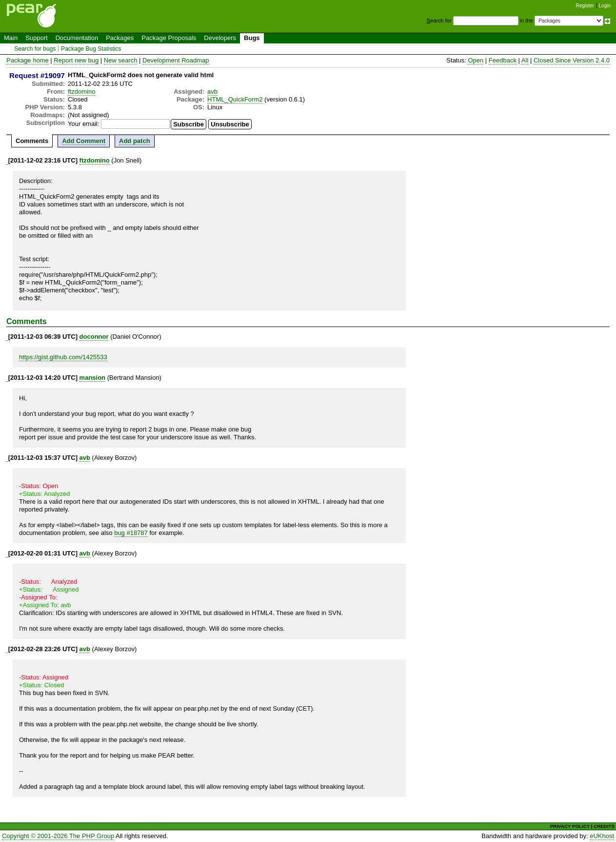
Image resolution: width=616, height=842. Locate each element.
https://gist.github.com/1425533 (63, 357)
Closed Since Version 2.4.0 (572, 60)
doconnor (94, 337)
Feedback (503, 60)
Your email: (84, 124)
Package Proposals (169, 38)
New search (121, 60)
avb (212, 92)
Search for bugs (35, 49)
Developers (220, 38)
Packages (120, 38)
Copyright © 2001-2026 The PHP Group (58, 836)
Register (585, 6)
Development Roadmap (176, 60)
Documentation (77, 38)
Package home (28, 60)
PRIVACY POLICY (570, 826)
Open (476, 60)
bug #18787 (131, 533)
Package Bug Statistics (91, 49)
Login (605, 6)
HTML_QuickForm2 (235, 99)
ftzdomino (81, 92)
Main (11, 38)
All (525, 60)
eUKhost (602, 836)
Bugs (252, 38)
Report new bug (76, 60)
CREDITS (604, 826)
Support (37, 38)
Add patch (135, 141)
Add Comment (84, 141)
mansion (92, 378)
